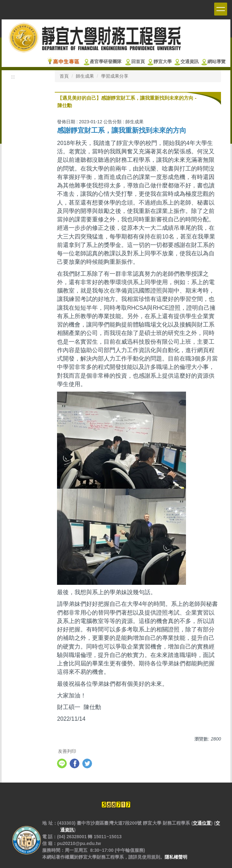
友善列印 (67, 751)
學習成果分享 (115, 76)
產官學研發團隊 (106, 62)
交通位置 (202, 823)
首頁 (64, 76)
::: (13, 77)
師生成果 (85, 76)
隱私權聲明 (176, 857)
